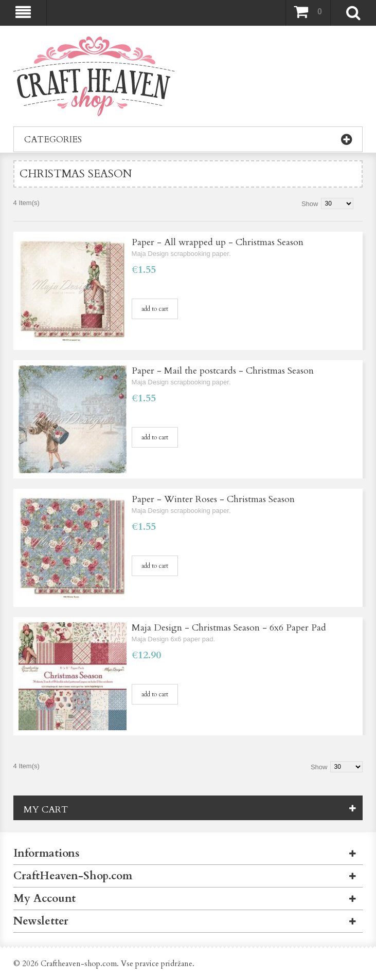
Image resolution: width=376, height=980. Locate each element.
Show (310, 204)
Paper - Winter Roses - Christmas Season (213, 499)
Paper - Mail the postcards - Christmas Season (223, 371)
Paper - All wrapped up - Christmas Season (218, 242)
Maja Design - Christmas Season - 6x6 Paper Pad (229, 628)
